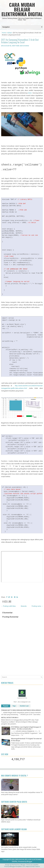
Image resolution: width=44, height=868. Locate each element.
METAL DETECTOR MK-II (10, 718)
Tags (14, 706)
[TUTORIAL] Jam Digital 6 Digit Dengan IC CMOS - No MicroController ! (26, 728)
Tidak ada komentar (22, 46)
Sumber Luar (24, 706)
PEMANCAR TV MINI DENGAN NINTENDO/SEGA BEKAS (21, 710)
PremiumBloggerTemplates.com (15, 867)
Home (4, 33)
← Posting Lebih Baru (8, 606)
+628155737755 (22, 698)
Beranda (24, 606)
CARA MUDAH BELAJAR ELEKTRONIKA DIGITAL (22, 9)
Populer (6, 706)
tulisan (10, 33)
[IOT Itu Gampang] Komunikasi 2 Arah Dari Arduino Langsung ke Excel (20, 41)
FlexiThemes (16, 865)
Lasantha (35, 865)
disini (30, 93)
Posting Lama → (37, 606)
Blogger (29, 862)
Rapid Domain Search (33, 867)
